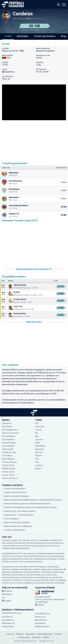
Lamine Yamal (8, 475)
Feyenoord (40, 427)
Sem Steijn (7, 427)
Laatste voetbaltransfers (15, 489)
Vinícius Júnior (8, 472)
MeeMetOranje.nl (42, 627)
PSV (37, 423)
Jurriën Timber (8, 465)
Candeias (23, 14)
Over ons (10, 634)
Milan (37, 443)
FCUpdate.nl (7, 617)
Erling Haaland (8, 446)
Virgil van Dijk (8, 449)
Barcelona (39, 449)
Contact (58, 634)
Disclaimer (36, 637)
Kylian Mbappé (8, 459)
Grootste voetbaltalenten (15, 530)
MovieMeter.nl (8, 620)
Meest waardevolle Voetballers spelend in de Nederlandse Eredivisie (33, 500)
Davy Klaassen (8, 439)
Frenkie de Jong (9, 452)
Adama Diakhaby (20, 285)
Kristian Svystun (20, 299)
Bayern (38, 469)
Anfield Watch (8, 627)
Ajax (37, 436)
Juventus (39, 439)
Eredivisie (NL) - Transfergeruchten (19, 515)
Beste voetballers (11, 519)
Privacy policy (24, 637)
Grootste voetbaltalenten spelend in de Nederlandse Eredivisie (30, 507)
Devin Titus (18, 306)
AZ (36, 433)
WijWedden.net (8, 623)
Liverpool (39, 465)
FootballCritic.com (42, 614)
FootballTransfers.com (12, 613)
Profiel (8, 36)
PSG (37, 462)
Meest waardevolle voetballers (17, 522)
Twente (38, 430)
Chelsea (39, 456)
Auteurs (46, 637)
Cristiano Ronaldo (10, 462)
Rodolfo (17, 292)
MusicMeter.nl (41, 620)
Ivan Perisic (7, 423)
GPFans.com (40, 617)
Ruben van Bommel (10, 433)
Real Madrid (40, 446)
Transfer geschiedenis (45, 36)
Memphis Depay (9, 443)
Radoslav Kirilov (20, 314)
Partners (20, 634)
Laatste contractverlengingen (17, 496)
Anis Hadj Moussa (10, 430)
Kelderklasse (40, 623)
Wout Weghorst (9, 436)
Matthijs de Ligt (9, 469)
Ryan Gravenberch (10, 478)
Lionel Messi (7, 456)
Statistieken (23, 36)
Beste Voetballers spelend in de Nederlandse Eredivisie (27, 504)
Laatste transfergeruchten (15, 492)
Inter (37, 459)
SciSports (38, 562)
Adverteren (30, 634)
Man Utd (39, 452)
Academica (11, 373)
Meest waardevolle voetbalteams (18, 526)
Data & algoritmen (45, 634)
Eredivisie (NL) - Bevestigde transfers (20, 511)
